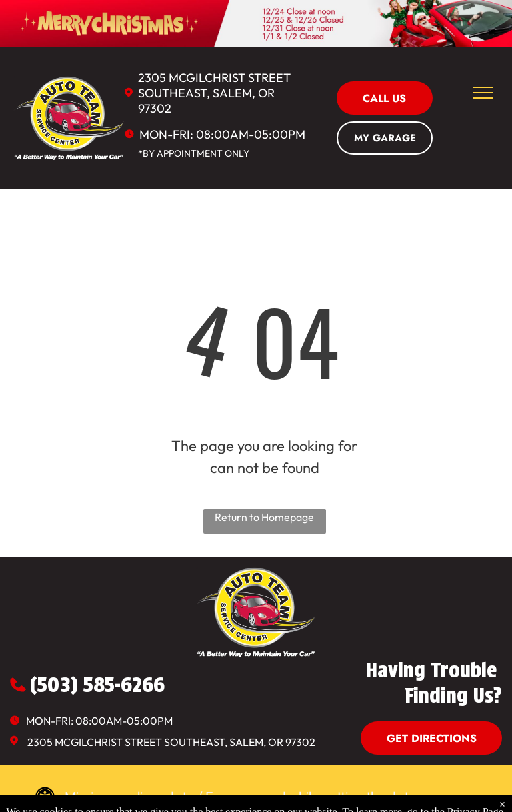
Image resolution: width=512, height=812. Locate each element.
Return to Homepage (264, 517)
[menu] (483, 93)
